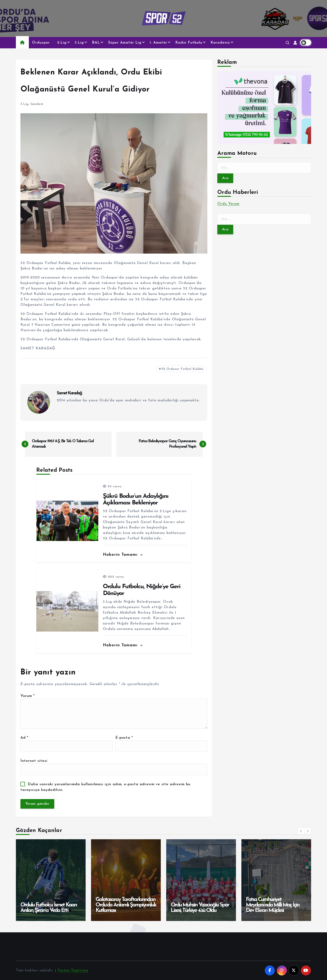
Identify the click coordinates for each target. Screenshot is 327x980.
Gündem (37, 104)
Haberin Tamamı (123, 555)
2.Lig (62, 43)
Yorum (28, 696)
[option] (51, 880)
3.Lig (79, 43)
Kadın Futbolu (189, 43)
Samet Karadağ (69, 393)
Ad (24, 738)
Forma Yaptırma (73, 970)
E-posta (124, 738)
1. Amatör (158, 43)
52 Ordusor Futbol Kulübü (182, 369)
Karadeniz (220, 43)
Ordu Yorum (228, 204)
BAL (96, 43)
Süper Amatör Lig (125, 43)
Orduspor (41, 43)
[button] (301, 831)
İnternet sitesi (34, 761)
